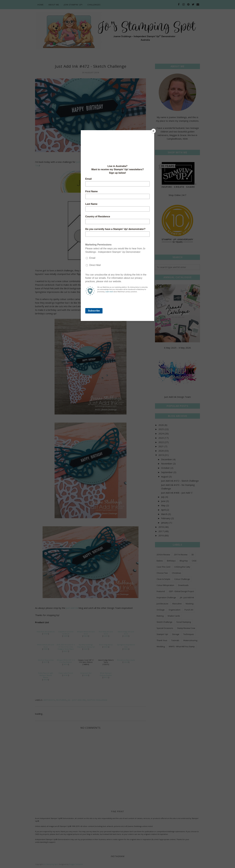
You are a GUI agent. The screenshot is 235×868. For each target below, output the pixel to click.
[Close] (153, 131)
